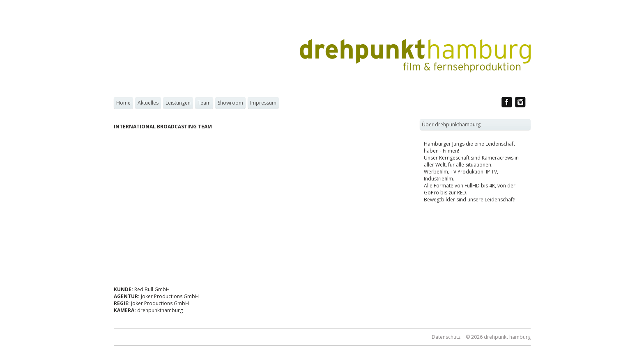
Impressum (263, 103)
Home (123, 103)
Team (204, 103)
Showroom (230, 103)
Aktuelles (148, 103)
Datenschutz (446, 337)
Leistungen (178, 103)
